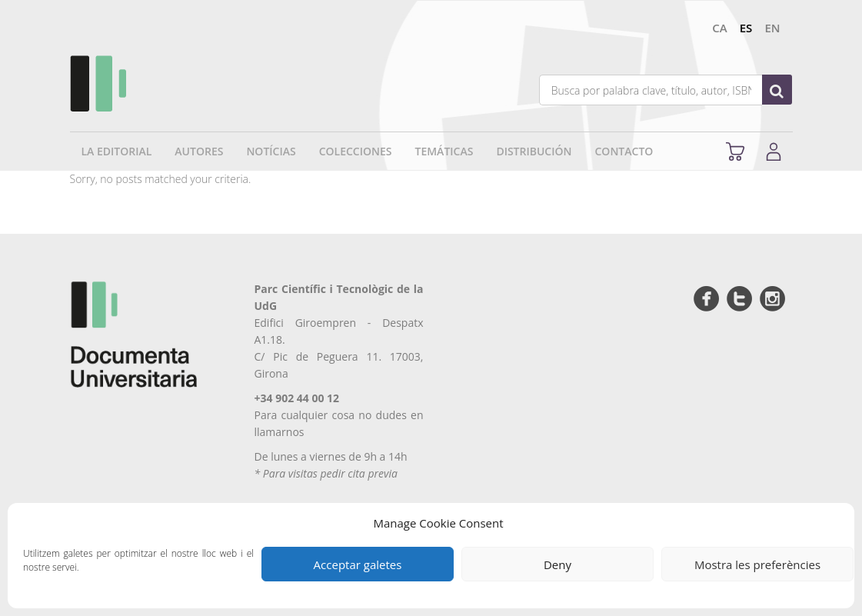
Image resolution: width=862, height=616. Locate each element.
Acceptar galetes (358, 564)
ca (719, 28)
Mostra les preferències (757, 564)
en (772, 28)
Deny (557, 564)
